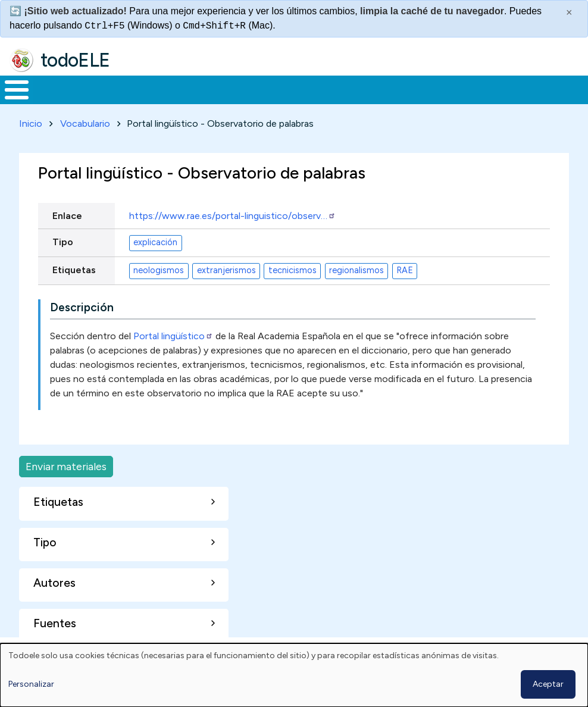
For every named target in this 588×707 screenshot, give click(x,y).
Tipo (63, 240)
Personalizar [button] (31, 684)
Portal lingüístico (173, 334)
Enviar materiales (66, 464)
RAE (405, 268)
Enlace (67, 213)
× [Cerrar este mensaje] (569, 12)
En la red (272, 89)
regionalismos (356, 268)
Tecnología (346, 89)
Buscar (479, 89)
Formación (134, 89)
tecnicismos (293, 268)
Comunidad (426, 89)
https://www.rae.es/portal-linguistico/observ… (232, 213)
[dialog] (294, 675)
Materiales (57, 89)
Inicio (10, 89)
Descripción (82, 305)
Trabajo (205, 89)
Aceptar (548, 684)
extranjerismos (226, 268)
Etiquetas (74, 268)
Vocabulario (85, 121)
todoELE (75, 60)
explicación (155, 240)
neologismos (159, 268)
